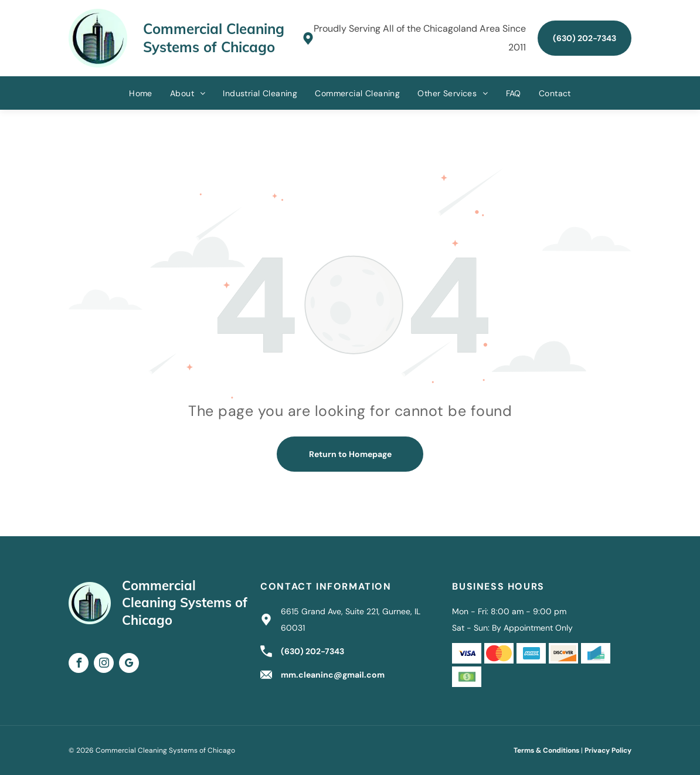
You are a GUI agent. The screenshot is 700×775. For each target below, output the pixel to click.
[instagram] (104, 664)
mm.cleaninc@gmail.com (333, 675)
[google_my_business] (129, 664)
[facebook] (79, 664)
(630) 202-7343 (312, 651)
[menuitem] (141, 93)
